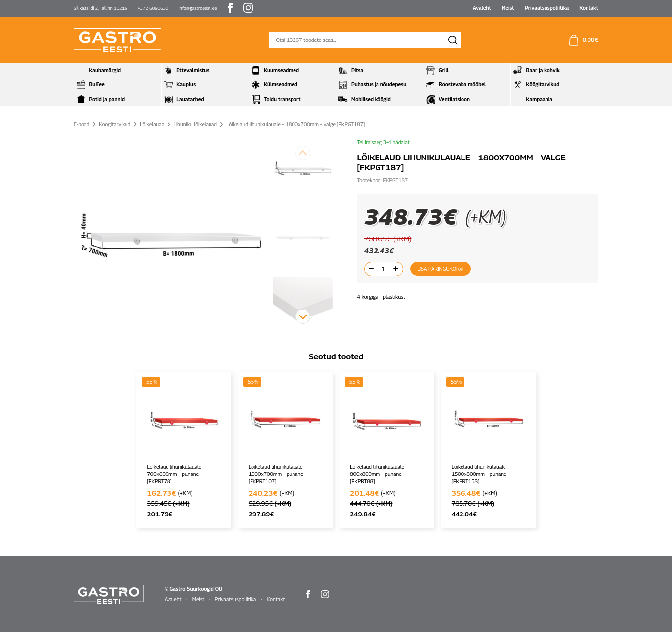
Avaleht (482, 8)
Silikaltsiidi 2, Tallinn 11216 (101, 8)
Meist (508, 8)
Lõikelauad (152, 124)
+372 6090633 (153, 8)
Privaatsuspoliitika (547, 8)
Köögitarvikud (115, 124)
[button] (303, 316)
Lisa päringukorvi (440, 269)
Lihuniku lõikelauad (196, 124)
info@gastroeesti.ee (198, 8)
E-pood (82, 124)
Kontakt (589, 8)
